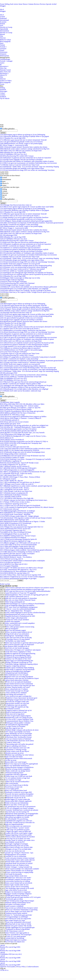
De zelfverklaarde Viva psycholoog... (17, 819)
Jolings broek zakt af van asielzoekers (17, 634)
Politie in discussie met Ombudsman (17, 803)
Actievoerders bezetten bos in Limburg (17, 881)
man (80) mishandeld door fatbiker (14, 555)
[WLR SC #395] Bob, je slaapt (12, 415)
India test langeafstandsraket (14, 824)
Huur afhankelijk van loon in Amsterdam (19, 734)
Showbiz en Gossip (6, 27)
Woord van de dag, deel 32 (11, 559)
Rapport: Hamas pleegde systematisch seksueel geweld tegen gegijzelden (26, 221)
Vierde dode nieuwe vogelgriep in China (18, 652)
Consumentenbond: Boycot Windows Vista (20, 721)
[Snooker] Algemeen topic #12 (13, 530)
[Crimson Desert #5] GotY (11, 475)
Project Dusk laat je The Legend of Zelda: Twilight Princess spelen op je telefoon (28, 292)
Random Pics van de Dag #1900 (13, 152)
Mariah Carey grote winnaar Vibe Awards (18, 926)
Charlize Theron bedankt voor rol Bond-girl (19, 871)
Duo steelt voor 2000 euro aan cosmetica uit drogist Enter (21, 151)
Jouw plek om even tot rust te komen (14, 422)
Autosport (3, 49)
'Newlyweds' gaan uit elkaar (14, 899)
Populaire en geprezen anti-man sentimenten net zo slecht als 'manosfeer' (26, 158)
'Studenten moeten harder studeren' (16, 913)
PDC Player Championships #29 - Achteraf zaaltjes (19, 406)
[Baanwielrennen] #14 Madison (13, 537)
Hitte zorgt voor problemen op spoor (18, 830)
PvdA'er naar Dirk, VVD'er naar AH (17, 805)
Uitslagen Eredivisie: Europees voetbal (15, 285)
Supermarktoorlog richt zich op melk (17, 846)
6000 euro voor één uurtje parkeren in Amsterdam (21, 598)
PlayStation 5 (4, 73)
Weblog (7, 4)
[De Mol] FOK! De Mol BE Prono (14, 525)
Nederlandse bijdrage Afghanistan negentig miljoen (21, 664)
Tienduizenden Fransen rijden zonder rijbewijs (20, 860)
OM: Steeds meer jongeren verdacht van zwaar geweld (20, 264)
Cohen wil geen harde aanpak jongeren (18, 716)
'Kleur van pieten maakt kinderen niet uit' (19, 632)
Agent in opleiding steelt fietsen (16, 746)
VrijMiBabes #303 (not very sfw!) (13, 154)
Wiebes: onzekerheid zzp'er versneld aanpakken (19, 623)
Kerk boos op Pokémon (13, 625)
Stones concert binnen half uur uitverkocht (19, 883)
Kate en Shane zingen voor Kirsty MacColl (19, 911)
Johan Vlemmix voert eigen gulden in (17, 933)
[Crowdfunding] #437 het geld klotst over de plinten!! (20, 482)
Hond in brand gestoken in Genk (16, 712)
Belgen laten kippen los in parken (16, 940)
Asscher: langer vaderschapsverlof (16, 618)
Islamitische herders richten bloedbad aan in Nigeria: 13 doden (22, 521)
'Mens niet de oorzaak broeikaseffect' (18, 782)
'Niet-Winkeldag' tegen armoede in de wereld (19, 888)
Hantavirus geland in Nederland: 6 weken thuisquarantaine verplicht (24, 249)
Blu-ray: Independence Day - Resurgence (18, 611)
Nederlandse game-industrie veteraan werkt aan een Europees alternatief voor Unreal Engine (32, 327)
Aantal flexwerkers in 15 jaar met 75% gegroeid (20, 593)
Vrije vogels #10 (8, 445)
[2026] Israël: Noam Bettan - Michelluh (15, 514)
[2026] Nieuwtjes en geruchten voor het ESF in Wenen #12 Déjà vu (24, 441)
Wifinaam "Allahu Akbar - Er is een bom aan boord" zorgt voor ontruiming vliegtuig (29, 167)
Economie (3, 22)
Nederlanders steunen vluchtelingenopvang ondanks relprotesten (23, 366)
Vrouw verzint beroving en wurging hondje (20, 872)
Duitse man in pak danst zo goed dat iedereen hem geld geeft (24, 643)
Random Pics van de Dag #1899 (13, 276)
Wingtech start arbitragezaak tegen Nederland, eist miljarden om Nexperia (26, 273)
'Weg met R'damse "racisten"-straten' (18, 828)
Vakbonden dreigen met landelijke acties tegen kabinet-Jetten (22, 168)
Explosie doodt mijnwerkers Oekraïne (16, 680)
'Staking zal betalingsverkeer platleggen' (18, 671)
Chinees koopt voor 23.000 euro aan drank (19, 776)
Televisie (3, 38)
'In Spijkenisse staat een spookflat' (16, 705)
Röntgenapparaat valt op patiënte (16, 855)
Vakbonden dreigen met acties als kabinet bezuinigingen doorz (22, 452)
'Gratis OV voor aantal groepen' (16, 936)
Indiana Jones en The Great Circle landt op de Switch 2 (20, 216)
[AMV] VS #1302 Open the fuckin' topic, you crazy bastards (22, 433)
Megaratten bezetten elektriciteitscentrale (19, 758)
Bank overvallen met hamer (14, 757)
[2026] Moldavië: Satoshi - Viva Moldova (16, 557)
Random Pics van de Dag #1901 (13, 138)
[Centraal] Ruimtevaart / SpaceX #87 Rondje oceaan (19, 463)
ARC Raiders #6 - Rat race (11, 481)
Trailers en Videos (6, 81)
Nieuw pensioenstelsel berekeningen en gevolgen (18, 578)
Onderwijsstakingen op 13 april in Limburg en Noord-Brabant (25, 604)
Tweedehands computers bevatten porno (18, 879)
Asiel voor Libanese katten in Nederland (18, 739)
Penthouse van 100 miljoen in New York (18, 659)
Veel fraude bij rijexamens (13, 874)
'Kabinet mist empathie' (13, 621)
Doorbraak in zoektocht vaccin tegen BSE (18, 792)
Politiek (2, 24)
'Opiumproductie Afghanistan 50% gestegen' (19, 815)
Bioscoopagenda (5, 41)
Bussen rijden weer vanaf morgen (16, 762)
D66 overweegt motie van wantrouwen (18, 826)
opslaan (3, 133)
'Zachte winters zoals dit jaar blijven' (18, 751)
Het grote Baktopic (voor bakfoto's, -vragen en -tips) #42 (20, 408)
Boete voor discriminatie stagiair (15, 630)
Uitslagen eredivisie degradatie (12, 280)
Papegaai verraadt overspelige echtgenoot (18, 894)
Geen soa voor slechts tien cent (15, 851)
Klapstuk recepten (8, 479)
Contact (2, 93)
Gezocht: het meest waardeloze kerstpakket (20, 794)
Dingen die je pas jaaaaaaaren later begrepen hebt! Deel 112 (22, 527)
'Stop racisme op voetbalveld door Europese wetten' (22, 908)
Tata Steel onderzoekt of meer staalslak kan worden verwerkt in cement (25, 449)
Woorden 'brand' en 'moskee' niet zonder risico (20, 840)
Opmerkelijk (4, 29)
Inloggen (3, 6)
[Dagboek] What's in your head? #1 (14, 534)
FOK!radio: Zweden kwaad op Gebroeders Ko (20, 822)
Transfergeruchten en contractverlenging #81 (17, 470)
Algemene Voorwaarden (8, 967)
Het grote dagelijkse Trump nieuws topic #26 (17, 546)
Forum (2, 4)
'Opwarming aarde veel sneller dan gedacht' (20, 744)
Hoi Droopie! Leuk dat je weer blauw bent (16, 491)
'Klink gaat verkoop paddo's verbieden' (18, 723)
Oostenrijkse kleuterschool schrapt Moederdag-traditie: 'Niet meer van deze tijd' (28, 368)
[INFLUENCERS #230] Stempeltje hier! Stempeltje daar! (21, 443)
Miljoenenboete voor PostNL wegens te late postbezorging (21, 143)
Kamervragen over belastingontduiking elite (19, 661)
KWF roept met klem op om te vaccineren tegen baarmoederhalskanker (28, 591)
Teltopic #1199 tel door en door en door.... (15, 502)
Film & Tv (5, 183)
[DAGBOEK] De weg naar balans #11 (15, 573)
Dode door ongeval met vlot (14, 728)
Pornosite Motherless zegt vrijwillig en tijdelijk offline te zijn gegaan (24, 136)
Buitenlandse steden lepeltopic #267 (14, 520)
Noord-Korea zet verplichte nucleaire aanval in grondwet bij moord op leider (27, 274)
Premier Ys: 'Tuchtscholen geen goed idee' (19, 915)
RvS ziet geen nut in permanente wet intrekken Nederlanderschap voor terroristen (28, 163)
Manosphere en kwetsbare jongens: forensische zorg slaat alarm (23, 330)
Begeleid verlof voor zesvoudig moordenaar (19, 677)
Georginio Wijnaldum (9, 566)
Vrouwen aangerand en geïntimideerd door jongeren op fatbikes (23, 417)
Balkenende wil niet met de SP (16, 798)
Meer (2, 86)
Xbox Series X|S (5, 72)
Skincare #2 (7, 438)
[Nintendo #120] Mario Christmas (14, 495)
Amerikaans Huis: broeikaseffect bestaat (19, 737)
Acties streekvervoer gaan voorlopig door (18, 696)
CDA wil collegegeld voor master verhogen (20, 808)
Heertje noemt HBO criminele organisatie (18, 801)
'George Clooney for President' (16, 726)
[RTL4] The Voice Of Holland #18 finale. (16, 532)
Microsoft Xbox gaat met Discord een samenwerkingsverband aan (23, 242)
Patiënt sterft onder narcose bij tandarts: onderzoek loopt (20, 391)
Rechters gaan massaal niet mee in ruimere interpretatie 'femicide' (23, 140)
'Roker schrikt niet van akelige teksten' (18, 771)
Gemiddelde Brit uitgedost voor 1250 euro (19, 821)
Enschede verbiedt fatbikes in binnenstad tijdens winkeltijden (22, 561)
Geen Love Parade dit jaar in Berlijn (17, 785)
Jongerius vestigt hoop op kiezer (15, 666)
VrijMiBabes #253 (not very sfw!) (13, 378)
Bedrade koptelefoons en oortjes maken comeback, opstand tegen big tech (26, 486)
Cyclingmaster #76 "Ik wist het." (13, 465)
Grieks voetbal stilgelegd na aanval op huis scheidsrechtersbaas (25, 613)
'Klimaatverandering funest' (15, 773)
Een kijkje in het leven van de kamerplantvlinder (18, 545)
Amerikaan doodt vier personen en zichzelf (19, 863)
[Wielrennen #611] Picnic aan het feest (15, 529)
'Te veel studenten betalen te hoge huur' (18, 778)
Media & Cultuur (5, 40)
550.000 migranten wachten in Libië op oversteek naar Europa (22, 387)
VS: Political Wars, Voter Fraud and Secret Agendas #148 (20, 575)
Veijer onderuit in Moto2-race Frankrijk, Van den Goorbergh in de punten (25, 290)
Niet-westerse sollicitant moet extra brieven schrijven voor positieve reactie (30, 588)
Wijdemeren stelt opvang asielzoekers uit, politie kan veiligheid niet (24, 425)
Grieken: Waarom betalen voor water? (18, 687)
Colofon (3, 95)
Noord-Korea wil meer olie (14, 787)
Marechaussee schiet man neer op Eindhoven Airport (22, 678)
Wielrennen (4, 52)
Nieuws (25, 4)
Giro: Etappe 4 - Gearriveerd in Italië (14, 145)
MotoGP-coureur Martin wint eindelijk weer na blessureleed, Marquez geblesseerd (28, 287)
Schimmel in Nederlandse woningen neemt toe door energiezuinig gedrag (26, 265)
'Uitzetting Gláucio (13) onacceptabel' (18, 639)
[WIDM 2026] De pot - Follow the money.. (16, 473)
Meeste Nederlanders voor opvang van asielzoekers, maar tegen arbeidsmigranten (28, 369)
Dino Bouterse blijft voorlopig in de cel (17, 646)
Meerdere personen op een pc (14, 753)
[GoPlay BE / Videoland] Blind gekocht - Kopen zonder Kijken (23, 427)
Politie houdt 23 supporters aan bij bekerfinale (20, 669)
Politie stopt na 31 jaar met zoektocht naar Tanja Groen (20, 165)
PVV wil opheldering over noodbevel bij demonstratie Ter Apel (23, 472)
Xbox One (3, 68)
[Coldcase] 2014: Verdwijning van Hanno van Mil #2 (20, 552)
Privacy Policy (21, 967)
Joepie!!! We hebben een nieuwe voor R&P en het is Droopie (22, 568)
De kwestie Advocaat (9, 509)
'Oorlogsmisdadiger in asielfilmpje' (17, 917)
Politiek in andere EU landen (12, 457)
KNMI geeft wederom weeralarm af (17, 895)
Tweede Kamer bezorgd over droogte (17, 691)
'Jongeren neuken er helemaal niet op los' (19, 710)
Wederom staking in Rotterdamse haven (18, 903)
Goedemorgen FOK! (9, 235)
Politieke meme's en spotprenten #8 (14, 493)
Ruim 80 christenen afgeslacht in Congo (15, 541)
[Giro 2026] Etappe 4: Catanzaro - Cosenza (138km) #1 (21, 418)
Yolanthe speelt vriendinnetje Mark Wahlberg (20, 668)
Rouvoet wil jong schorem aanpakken (18, 769)
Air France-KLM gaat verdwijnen (13, 281)
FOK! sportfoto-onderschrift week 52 (17, 597)
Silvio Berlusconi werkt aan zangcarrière (18, 919)
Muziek (2, 34)
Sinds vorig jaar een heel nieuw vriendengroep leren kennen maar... (24, 500)
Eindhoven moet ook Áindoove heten (17, 865)
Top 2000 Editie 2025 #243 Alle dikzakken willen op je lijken (22, 404)
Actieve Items (18, 4)
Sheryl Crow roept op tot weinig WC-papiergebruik (21, 764)
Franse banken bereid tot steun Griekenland (19, 684)
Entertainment (5, 31)
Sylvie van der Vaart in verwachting (17, 887)
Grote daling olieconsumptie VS (15, 694)
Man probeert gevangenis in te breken (17, 817)
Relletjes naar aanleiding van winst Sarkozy (20, 755)
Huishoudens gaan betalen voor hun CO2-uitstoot (18, 429)
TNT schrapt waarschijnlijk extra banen (18, 732)
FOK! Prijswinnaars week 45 (14, 931)
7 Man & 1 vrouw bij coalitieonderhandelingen (20, 609)
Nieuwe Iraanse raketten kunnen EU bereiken (20, 837)
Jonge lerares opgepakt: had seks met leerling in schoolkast (21, 159)
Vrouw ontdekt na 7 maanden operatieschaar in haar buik (21, 271)
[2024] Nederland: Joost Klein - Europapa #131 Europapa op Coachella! (26, 459)
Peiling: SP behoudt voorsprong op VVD (19, 662)
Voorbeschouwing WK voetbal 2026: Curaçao (17, 156)
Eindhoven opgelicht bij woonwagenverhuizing (20, 653)
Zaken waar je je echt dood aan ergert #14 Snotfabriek (20, 505)
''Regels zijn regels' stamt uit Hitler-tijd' (18, 831)
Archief (54, 4)
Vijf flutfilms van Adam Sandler (15, 641)
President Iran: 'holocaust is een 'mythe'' (19, 878)
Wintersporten (5, 56)
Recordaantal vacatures (13, 709)
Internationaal (4, 20)
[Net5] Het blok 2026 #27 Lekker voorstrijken (17, 554)
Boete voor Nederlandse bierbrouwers (17, 766)
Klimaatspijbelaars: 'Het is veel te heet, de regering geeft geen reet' (27, 595)
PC (1, 65)
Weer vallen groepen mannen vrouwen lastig (20, 627)
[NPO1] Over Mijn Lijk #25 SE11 (14, 564)
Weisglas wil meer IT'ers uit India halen (19, 849)
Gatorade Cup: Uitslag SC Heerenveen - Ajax (19, 853)
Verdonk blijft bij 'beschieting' (15, 938)
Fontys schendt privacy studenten (16, 693)
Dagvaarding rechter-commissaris (13, 454)
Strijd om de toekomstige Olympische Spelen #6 (18, 539)
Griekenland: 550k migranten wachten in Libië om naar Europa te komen (26, 518)
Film (1, 36)
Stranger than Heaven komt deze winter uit (16, 205)
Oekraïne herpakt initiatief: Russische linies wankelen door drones (24, 147)
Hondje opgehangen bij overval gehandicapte (20, 927)
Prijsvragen (4, 91)
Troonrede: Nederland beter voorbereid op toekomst (22, 810)
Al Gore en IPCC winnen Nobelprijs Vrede (20, 719)
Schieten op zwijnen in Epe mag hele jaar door (20, 685)
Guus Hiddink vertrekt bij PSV (15, 842)
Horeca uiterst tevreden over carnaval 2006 (19, 847)
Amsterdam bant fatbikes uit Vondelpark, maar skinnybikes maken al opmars (27, 161)
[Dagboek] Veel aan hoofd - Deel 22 (14, 489)
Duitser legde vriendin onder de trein (17, 885)
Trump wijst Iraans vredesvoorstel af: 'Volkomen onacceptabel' (22, 269)
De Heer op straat (11, 760)
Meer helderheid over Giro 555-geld (17, 675)
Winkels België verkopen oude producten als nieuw (22, 730)
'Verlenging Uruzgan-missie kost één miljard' (20, 700)
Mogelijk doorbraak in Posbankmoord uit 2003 (20, 616)
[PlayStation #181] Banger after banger (15, 434)
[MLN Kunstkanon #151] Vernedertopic (16, 523)
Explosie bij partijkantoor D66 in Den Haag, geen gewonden (22, 411)
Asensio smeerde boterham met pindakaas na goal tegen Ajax (25, 589)
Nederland (3, 18)
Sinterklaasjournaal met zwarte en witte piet (19, 614)
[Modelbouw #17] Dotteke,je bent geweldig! (17, 513)
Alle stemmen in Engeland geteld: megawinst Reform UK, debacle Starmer (27, 507)
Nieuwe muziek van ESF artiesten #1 (15, 466)
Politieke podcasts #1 (10, 420)
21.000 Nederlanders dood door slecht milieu (19, 741)
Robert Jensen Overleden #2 (12, 440)
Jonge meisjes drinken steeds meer (16, 876)
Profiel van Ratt (5, 584)
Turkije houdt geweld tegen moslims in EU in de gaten (23, 897)
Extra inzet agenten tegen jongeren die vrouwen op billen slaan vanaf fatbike (27, 207)
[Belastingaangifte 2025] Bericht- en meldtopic (18, 511)
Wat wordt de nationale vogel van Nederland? (20, 645)
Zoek (12, 4)
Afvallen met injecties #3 (11, 562)
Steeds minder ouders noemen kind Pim (19, 862)
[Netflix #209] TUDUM (11, 497)
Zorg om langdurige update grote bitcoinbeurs (20, 605)
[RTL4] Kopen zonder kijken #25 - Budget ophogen (19, 516)
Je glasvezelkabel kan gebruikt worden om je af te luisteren (21, 142)
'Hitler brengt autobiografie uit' (15, 602)
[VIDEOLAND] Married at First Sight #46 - (17, 498)
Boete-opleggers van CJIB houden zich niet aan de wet (20, 543)
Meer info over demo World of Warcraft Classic (20, 600)
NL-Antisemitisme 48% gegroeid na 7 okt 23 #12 (18, 570)
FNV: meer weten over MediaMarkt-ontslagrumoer (21, 607)
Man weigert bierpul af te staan (15, 920)
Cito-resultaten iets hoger (13, 780)
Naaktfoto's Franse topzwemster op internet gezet (22, 698)
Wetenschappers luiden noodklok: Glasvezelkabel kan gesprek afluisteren (26, 550)
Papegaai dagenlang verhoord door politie (18, 835)
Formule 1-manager (6, 61)
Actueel (2, 17)
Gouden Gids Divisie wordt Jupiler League (19, 833)
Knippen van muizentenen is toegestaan (18, 892)
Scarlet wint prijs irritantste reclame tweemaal (20, 858)
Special (4, 195)
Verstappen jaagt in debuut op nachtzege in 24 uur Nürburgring (23, 135)
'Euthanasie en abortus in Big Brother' (18, 929)
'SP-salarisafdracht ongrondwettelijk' (17, 725)
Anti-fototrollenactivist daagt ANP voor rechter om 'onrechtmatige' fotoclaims (27, 170)
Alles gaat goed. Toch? (10, 424)
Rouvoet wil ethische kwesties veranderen (19, 796)
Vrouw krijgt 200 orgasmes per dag (17, 707)
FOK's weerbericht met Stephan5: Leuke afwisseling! (19, 225)
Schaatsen (3, 54)
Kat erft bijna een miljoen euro (15, 942)
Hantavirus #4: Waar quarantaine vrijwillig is (17, 571)
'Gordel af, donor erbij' (13, 742)
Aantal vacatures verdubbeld (14, 906)
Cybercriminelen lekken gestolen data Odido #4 (18, 431)
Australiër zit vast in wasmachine (16, 856)
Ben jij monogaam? (12, 629)
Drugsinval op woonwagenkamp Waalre (18, 655)
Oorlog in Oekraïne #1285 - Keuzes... (15, 488)
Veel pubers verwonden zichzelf (15, 904)
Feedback (3, 97)
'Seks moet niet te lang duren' (15, 714)
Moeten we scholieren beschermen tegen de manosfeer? (20, 248)
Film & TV (4, 75)
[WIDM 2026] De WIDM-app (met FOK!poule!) (18, 468)
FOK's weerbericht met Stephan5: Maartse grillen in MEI (20, 246)
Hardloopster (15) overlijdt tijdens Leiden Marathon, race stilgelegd (24, 289)
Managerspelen (5, 57)
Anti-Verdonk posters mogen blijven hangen (20, 901)
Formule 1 (3, 47)
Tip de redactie (5, 98)
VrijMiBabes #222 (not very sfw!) (13, 380)
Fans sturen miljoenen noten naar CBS (17, 748)
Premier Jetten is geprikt (10, 402)
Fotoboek (3, 90)
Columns (31, 4)
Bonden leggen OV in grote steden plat (17, 799)
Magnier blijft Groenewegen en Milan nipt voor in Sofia (20, 278)
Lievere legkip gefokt (12, 789)
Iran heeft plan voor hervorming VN (17, 812)
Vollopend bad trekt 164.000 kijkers (16, 673)
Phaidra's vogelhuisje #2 (11, 461)
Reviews (37, 4)
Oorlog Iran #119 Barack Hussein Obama (16, 409)
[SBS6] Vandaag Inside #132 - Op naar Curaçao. (18, 536)
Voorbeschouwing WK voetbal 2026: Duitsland (17, 283)
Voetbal (2, 45)
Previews (43, 4)
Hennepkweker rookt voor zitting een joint (19, 718)
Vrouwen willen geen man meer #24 (14, 447)
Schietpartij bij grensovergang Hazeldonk (18, 657)
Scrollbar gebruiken (8, 129)
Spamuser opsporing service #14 (13, 504)
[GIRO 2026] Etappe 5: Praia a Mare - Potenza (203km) (20, 477)
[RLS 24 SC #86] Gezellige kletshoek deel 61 (17, 548)
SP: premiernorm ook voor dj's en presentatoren (20, 806)
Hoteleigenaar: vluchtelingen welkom (17, 636)
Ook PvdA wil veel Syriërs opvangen (17, 648)
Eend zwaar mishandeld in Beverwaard (18, 922)
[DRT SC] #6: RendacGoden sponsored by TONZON (20, 450)
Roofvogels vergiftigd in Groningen (16, 844)
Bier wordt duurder (12, 783)
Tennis (2, 50)
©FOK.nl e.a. (4, 970)
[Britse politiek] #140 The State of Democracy (18, 413)
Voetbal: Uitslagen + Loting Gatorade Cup (19, 867)
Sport (2, 43)
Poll (3, 197)
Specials (49, 4)
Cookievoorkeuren (33, 967)
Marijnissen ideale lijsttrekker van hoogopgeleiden (22, 814)
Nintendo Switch (5, 70)
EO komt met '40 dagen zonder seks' (17, 701)
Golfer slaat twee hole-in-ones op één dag (18, 637)
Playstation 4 (4, 66)
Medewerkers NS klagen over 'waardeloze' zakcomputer (23, 650)
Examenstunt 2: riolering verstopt (16, 750)
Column (5, 191)
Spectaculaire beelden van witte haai (18, 703)
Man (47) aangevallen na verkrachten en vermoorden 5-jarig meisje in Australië (28, 357)
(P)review (5, 193)
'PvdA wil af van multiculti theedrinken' (19, 682)
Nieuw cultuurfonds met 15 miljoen (16, 689)
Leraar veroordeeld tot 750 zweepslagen (19, 935)
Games (2, 63)
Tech (2, 25)
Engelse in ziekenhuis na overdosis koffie (18, 735)
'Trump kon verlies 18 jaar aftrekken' (17, 620)
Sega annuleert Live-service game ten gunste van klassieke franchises (24, 217)
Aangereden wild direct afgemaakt (16, 774)
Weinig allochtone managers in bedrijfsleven (19, 767)
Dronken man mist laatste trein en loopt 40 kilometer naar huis (22, 456)
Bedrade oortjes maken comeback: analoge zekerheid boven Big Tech (25, 149)
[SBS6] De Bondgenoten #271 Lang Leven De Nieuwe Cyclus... (23, 436)
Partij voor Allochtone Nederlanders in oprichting (22, 910)
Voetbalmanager (5, 59)
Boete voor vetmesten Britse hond (16, 790)
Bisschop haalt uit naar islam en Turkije (19, 924)
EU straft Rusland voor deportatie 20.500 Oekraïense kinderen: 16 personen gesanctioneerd (32, 223)
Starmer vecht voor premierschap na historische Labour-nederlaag (23, 267)
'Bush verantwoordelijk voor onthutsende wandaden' (23, 869)
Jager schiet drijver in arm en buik (16, 890)
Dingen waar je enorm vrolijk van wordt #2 (17, 484)
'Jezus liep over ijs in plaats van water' (18, 838)
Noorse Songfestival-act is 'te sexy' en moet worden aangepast (22, 577)
